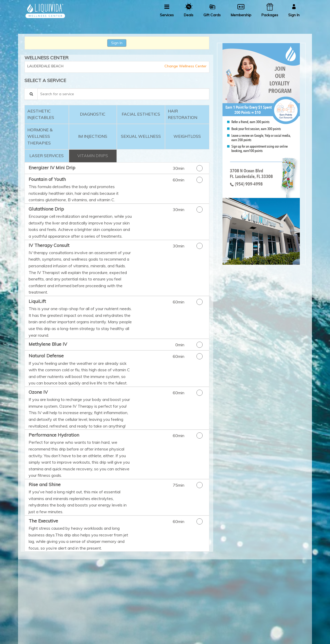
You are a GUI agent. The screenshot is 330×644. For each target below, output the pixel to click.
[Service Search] (31, 94)
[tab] (47, 114)
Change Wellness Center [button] (185, 66)
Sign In (117, 43)
